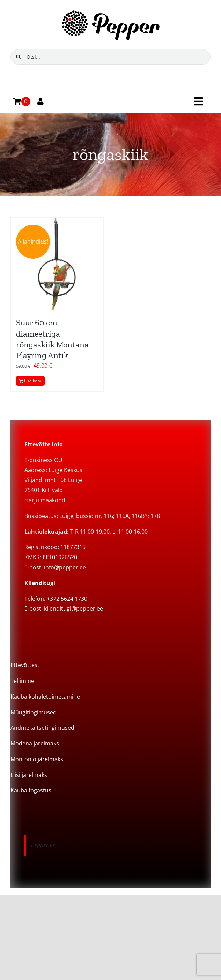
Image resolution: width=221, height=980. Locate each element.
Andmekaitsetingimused (42, 728)
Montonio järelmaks (37, 759)
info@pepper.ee (65, 567)
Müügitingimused (34, 712)
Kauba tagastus (31, 790)
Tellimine (22, 681)
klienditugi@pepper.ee (73, 608)
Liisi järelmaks (29, 775)
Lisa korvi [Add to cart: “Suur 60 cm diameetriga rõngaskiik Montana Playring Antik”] (33, 381)
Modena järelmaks (35, 743)
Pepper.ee (43, 845)
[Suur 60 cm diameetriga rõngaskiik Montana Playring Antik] (57, 264)
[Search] (18, 57)
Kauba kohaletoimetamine (45, 697)
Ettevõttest (25, 665)
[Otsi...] (110, 57)
